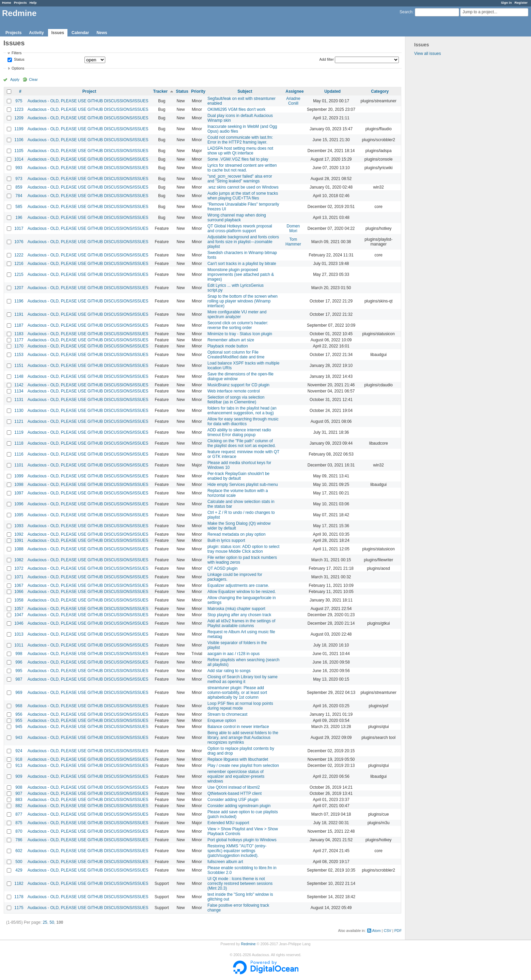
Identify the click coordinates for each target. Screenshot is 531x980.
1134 (19, 391)
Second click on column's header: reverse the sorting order (238, 325)
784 (19, 196)
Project (89, 91)
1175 (19, 908)
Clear (33, 79)
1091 (19, 540)
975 (19, 101)
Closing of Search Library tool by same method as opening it (243, 679)
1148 (19, 376)
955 (19, 721)
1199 (19, 129)
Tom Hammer (293, 242)
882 (19, 806)
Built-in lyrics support (226, 540)
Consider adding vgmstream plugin (239, 806)
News (102, 33)
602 (19, 851)
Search (406, 12)
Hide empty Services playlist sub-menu (243, 485)
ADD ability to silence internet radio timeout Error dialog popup (239, 432)
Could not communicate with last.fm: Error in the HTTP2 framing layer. (240, 140)
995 (19, 671)
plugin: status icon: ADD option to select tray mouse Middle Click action (243, 549)
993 (19, 168)
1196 (19, 301)
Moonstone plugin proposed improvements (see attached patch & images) (241, 274)
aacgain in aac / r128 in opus (233, 654)
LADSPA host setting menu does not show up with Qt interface (240, 151)
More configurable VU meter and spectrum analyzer (237, 314)
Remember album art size (231, 340)
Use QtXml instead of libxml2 (234, 787)
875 (19, 823)
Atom (377, 931)
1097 (19, 493)
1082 (19, 560)
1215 (19, 274)
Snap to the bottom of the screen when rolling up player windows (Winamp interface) (243, 301)
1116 (19, 454)
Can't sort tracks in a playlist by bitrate (242, 264)
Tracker (160, 91)
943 (19, 738)
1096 (19, 504)
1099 (19, 476)
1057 (19, 609)
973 (19, 179)
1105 (19, 151)
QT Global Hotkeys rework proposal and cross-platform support (240, 228)
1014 (19, 159)
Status (19, 60)
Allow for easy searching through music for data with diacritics (243, 421)
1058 (19, 600)
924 (19, 751)
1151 (19, 366)
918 (19, 759)
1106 (19, 140)
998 (19, 654)
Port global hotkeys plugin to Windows (242, 840)
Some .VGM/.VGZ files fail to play (238, 159)
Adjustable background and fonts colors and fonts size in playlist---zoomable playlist (243, 242)
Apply (15, 79)
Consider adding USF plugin (233, 800)
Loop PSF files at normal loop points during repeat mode (240, 706)
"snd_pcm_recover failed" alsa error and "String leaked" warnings (240, 179)
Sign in (506, 3)
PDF (398, 931)
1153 (19, 355)
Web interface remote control (234, 391)
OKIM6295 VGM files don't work (236, 109)
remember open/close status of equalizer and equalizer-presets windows (236, 776)
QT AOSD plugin (223, 568)
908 (19, 787)
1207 (19, 288)
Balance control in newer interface (238, 727)
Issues (58, 33)
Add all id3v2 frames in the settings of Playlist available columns (241, 623)
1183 (19, 334)
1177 (19, 340)
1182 (19, 884)
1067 (19, 585)
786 (19, 840)
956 (19, 714)
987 (19, 679)
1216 (19, 264)
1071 (19, 577)
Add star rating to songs (229, 671)
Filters (17, 53)
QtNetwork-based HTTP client (235, 793)
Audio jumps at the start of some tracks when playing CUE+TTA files (243, 196)
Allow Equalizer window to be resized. (242, 592)
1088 (19, 549)
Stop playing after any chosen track (239, 615)
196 (19, 218)
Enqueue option (222, 721)
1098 (19, 485)
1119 (19, 432)
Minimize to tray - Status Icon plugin (240, 334)
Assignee (294, 91)
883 (19, 800)
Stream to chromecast (227, 714)
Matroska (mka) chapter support (236, 609)
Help (33, 3)
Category (380, 91)
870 (19, 831)
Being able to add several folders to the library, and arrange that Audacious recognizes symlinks (243, 738)
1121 (19, 421)
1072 (19, 568)
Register (521, 3)
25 (45, 922)
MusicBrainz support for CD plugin (238, 385)
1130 (19, 411)
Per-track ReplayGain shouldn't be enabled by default (238, 476)
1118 (19, 443)
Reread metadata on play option (237, 534)
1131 (19, 400)
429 (19, 870)
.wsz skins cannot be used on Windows (243, 187)
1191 (19, 314)
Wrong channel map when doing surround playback (237, 218)
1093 (19, 526)
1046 (19, 623)
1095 (19, 515)
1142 (19, 385)
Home (7, 3)
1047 (19, 615)
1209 (19, 118)
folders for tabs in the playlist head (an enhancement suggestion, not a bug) (242, 411)
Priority (198, 91)
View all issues (427, 54)
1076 (19, 242)
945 (19, 727)
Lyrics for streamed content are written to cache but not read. (242, 168)
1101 (19, 465)
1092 (19, 534)
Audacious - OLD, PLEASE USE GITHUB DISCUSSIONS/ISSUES (88, 101)
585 (19, 207)
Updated (332, 91)
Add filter (327, 59)
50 (52, 922)
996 (19, 662)
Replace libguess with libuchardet (238, 759)
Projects (20, 3)
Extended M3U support (228, 823)
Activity (36, 33)
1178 (19, 897)
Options (18, 68)
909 (19, 776)
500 (19, 862)
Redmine (248, 944)
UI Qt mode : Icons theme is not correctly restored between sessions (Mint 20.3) (240, 884)
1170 (19, 346)
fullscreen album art (225, 862)
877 (19, 814)
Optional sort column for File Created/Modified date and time (236, 355)
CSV (388, 931)
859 (19, 187)
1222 (19, 255)
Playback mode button (228, 346)
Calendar (80, 33)
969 (19, 693)
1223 (19, 109)
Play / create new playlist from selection (243, 766)
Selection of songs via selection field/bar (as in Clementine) (236, 400)
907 (19, 793)
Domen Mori (293, 228)
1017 (19, 228)
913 (19, 766)
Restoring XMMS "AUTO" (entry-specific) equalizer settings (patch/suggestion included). (237, 851)
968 (19, 706)
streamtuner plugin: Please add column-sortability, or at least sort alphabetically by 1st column (237, 693)
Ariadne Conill (293, 101)
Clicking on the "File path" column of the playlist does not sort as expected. (242, 443)
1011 (19, 645)
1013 (19, 634)
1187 (19, 325)
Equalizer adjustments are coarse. (238, 585)
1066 (19, 592)
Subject (245, 91)
